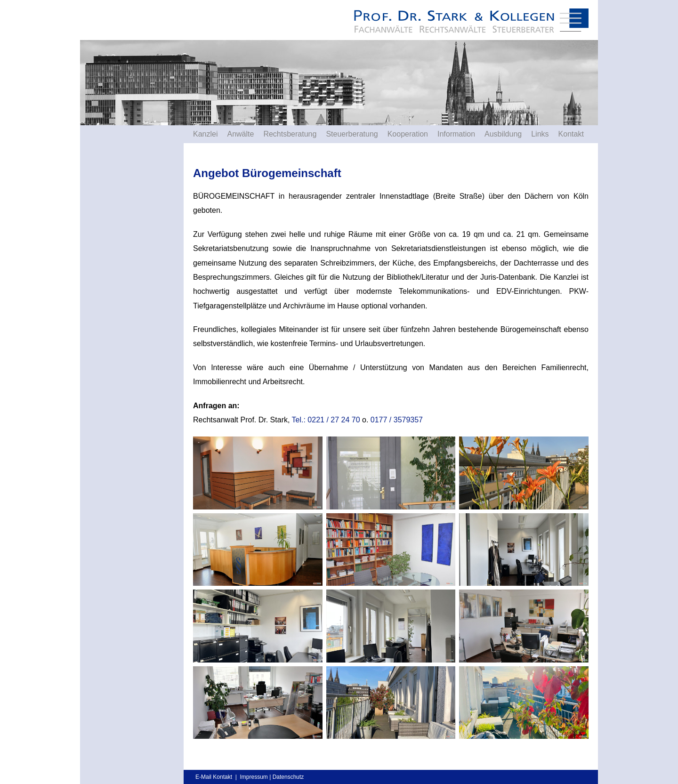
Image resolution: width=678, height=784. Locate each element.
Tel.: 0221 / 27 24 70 (326, 420)
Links (540, 134)
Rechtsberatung (290, 134)
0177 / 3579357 (397, 420)
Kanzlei (205, 134)
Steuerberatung (352, 134)
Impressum (254, 777)
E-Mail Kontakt (214, 777)
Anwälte (240, 134)
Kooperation (408, 134)
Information (456, 134)
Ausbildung (503, 134)
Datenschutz (288, 777)
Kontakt (571, 134)
